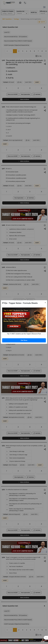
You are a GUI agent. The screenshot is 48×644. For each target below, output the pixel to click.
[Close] (45, 303)
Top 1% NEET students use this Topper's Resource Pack (24, 334)
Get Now (24, 340)
